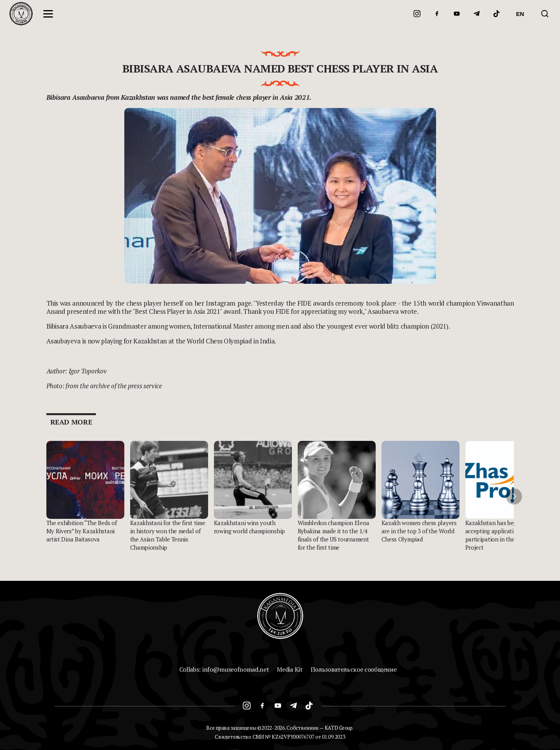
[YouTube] (457, 14)
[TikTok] (496, 14)
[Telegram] (477, 14)
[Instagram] (417, 14)
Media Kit (290, 669)
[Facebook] (437, 14)
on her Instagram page (218, 303)
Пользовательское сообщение (354, 669)
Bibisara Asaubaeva (75, 97)
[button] (514, 496)
